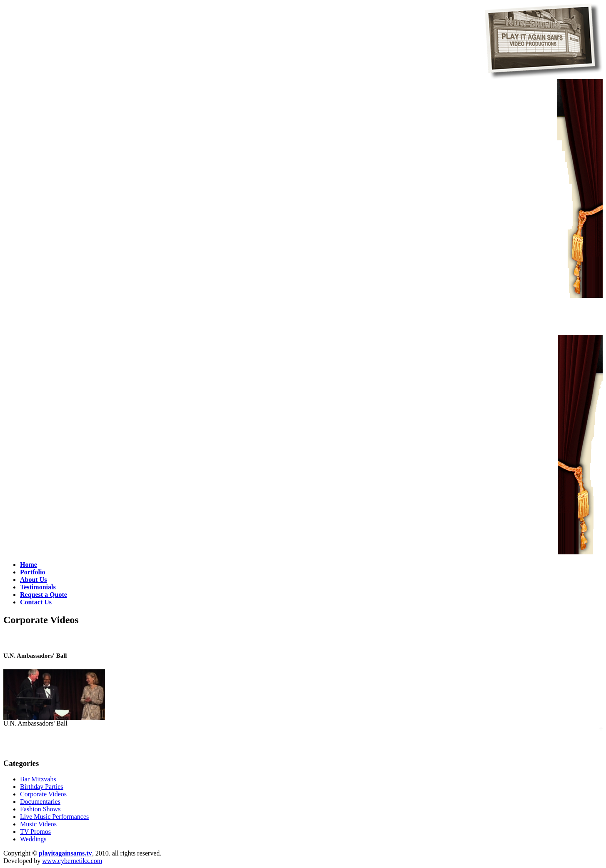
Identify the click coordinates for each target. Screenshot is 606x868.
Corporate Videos (43, 794)
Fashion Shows (40, 809)
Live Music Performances (54, 817)
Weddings (33, 839)
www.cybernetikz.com (72, 861)
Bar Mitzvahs (38, 779)
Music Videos (38, 824)
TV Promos (35, 832)
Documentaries (40, 802)
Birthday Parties (42, 787)
